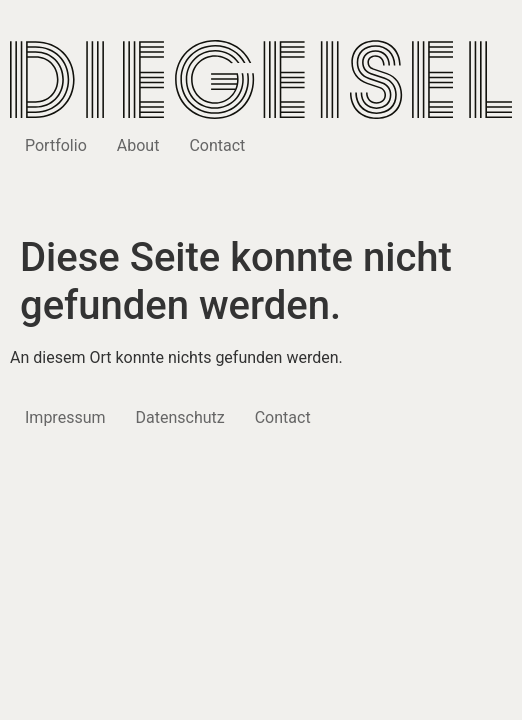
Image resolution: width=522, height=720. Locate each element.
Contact (217, 145)
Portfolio (56, 145)
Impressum (65, 417)
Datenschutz (180, 417)
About (138, 145)
